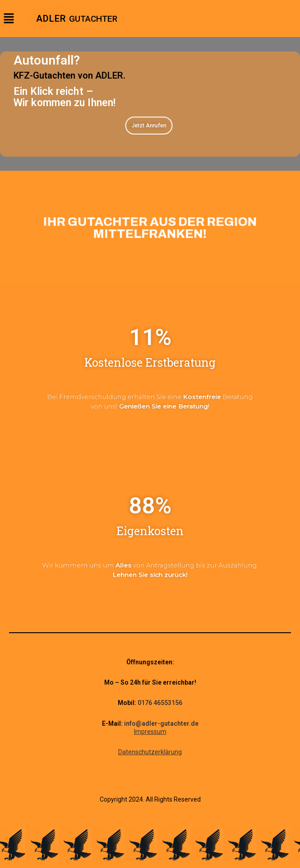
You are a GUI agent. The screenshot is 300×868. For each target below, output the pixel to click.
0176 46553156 (160, 703)
